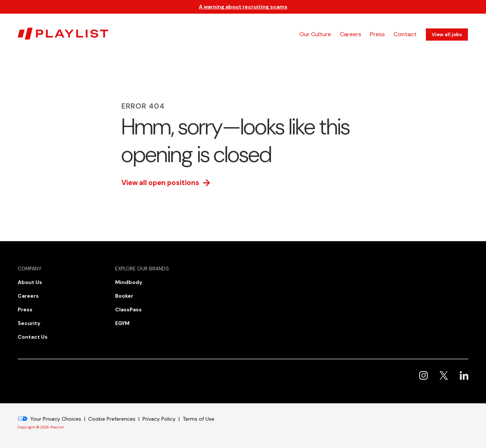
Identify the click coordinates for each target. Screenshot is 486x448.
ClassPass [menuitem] (128, 310)
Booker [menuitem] (124, 296)
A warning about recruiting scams (243, 7)
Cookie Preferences (112, 419)
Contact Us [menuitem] (33, 337)
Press (378, 34)
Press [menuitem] (25, 310)
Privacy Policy (159, 419)
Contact (405, 34)
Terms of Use (199, 419)
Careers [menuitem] (28, 296)
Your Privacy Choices (56, 419)
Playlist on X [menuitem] (444, 375)
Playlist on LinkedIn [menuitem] (464, 375)
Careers (351, 34)
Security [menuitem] (29, 323)
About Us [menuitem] (30, 282)
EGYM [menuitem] (122, 323)
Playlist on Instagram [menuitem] (423, 375)
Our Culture (315, 34)
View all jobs (447, 35)
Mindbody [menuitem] (129, 282)
